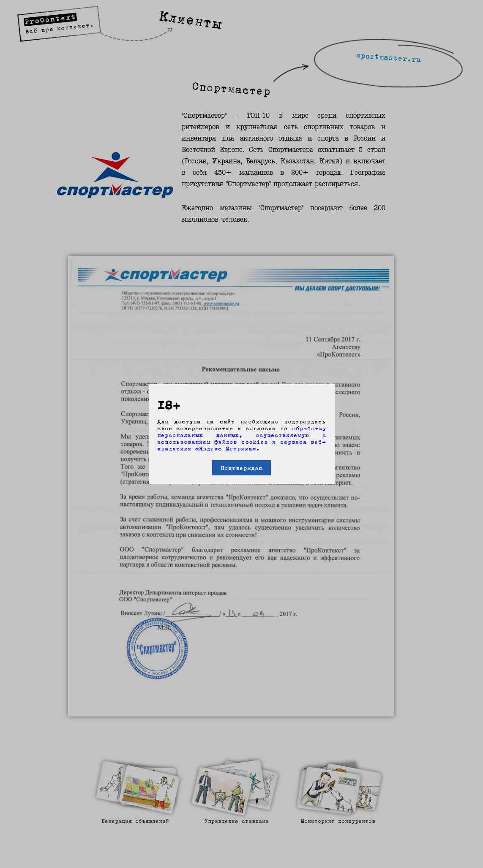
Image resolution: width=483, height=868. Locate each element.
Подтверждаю (241, 468)
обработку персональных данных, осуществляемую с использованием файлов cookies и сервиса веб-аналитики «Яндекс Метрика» (242, 438)
